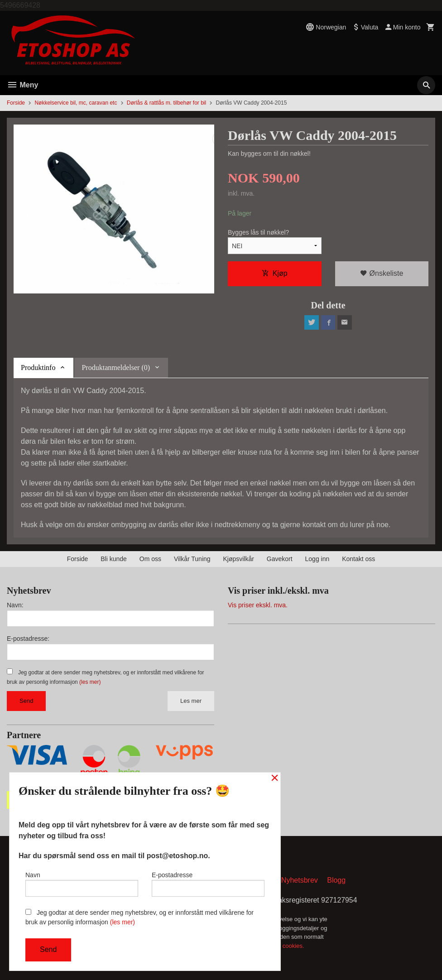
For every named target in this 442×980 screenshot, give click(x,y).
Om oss (150, 559)
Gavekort (280, 559)
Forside (16, 103)
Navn (82, 884)
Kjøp (275, 273)
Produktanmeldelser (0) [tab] (116, 367)
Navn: (15, 605)
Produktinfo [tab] (38, 367)
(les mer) (90, 682)
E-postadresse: (28, 639)
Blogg (336, 881)
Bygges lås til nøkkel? (258, 232)
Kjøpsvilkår (238, 559)
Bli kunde (114, 559)
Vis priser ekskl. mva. (258, 605)
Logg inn (317, 559)
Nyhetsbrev (300, 881)
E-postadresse (208, 884)
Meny (22, 85)
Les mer (191, 701)
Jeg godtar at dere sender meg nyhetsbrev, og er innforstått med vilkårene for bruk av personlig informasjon (139, 917)
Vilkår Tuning (192, 559)
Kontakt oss (358, 559)
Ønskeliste (382, 273)
